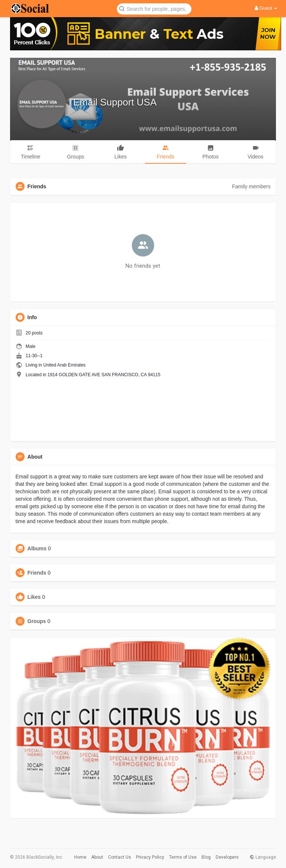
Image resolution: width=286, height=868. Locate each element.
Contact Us (120, 857)
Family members (251, 186)
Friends (37, 573)
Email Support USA (115, 102)
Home (80, 857)
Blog (206, 857)
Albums (37, 548)
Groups (37, 621)
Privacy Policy (150, 857)
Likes (34, 597)
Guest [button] (266, 8)
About (97, 857)
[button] (154, 8)
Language (263, 857)
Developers (227, 857)
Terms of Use (183, 857)
